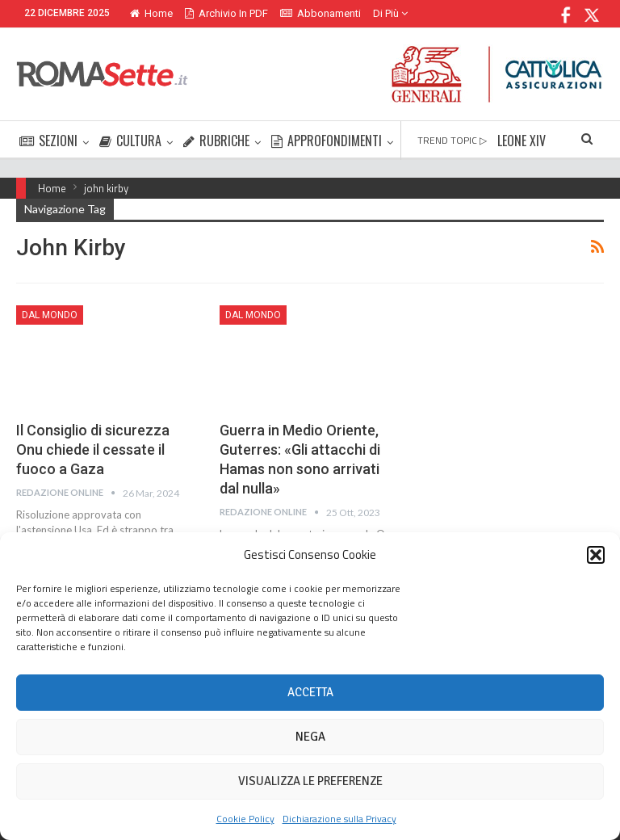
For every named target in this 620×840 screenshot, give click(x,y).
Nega (310, 737)
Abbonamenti (320, 13)
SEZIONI (48, 141)
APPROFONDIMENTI (327, 141)
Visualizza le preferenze (310, 781)
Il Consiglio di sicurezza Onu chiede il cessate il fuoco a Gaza (93, 449)
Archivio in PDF (226, 13)
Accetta (310, 692)
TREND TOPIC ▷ (452, 140)
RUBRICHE (216, 141)
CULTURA (130, 141)
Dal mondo (50, 315)
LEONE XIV (522, 141)
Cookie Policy (245, 819)
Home (151, 13)
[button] (596, 555)
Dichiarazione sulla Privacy (339, 819)
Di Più (390, 13)
